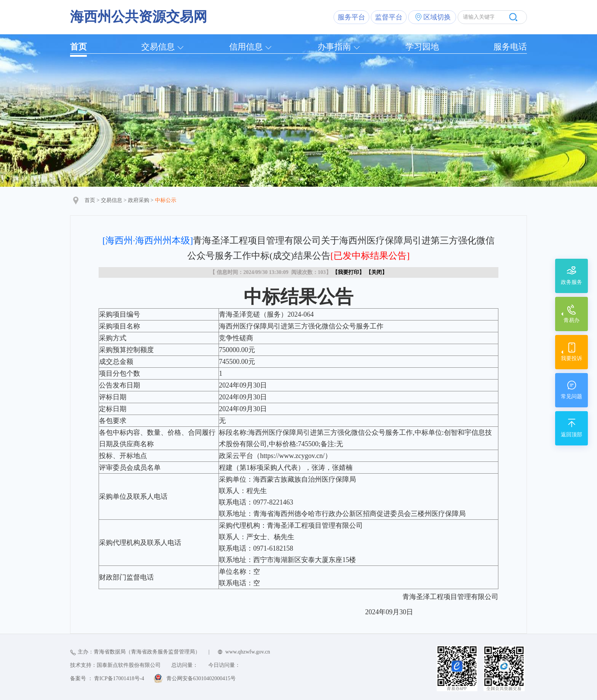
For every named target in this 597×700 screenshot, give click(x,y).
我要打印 (348, 272)
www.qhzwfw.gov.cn (248, 652)
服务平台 (351, 17)
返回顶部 (571, 435)
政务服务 (571, 282)
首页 (78, 47)
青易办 (571, 320)
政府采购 (139, 200)
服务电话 (510, 47)
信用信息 (246, 47)
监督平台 (389, 17)
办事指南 (334, 47)
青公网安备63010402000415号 (201, 678)
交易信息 (158, 47)
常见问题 (571, 396)
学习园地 (422, 47)
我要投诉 (571, 358)
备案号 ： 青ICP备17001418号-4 (107, 678)
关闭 (377, 272)
